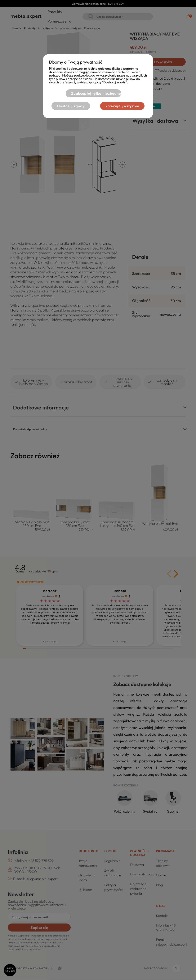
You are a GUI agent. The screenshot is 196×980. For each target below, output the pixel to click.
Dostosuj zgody (71, 106)
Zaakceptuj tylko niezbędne (96, 93)
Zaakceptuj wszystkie (122, 106)
